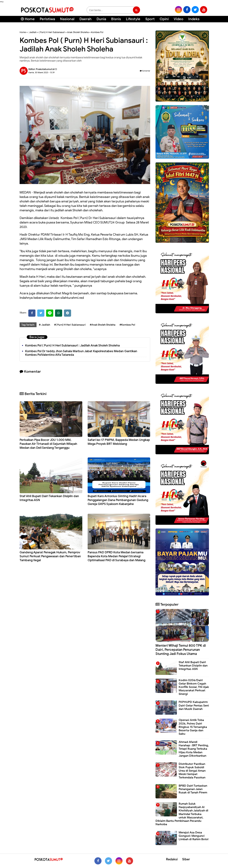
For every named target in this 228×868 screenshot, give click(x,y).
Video (178, 19)
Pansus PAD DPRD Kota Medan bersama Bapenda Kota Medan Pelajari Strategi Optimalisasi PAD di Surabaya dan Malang (116, 556)
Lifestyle (133, 19)
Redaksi (172, 859)
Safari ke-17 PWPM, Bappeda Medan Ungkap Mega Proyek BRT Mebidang (119, 442)
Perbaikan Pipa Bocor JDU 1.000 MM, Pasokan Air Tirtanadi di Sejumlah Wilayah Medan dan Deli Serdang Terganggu (48, 444)
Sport (150, 19)
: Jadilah (32, 32)
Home (28, 19)
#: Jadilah (44, 325)
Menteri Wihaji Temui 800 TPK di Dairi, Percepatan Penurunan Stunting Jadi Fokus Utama (181, 650)
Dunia (101, 19)
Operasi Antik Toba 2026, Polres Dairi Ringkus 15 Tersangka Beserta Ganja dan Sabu (193, 727)
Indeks (194, 19)
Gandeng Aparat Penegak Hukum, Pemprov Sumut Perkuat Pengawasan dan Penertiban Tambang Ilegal (50, 556)
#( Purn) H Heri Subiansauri (70, 325)
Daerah (85, 19)
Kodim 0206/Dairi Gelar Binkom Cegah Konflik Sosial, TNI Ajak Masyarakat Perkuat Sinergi (194, 687)
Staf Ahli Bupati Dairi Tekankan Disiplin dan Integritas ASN (193, 666)
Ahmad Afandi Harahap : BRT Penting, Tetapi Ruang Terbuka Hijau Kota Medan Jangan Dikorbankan (194, 749)
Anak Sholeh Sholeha (78, 32)
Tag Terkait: (28, 325)
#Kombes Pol (127, 325)
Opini (164, 19)
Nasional (67, 19)
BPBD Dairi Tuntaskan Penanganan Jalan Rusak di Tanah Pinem (193, 789)
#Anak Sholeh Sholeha (103, 325)
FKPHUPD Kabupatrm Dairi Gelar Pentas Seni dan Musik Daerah (194, 705)
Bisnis (116, 19)
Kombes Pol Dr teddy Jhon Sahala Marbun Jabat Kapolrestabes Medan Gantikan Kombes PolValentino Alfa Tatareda (81, 353)
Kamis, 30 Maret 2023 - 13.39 (42, 72)
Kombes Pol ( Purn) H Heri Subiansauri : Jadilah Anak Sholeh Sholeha (72, 345)
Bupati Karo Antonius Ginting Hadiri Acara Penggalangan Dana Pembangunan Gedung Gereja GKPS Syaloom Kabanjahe (118, 500)
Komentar (145, 71)
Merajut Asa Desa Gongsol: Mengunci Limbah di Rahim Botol (194, 836)
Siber (186, 859)
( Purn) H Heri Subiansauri (52, 32)
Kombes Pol (97, 32)
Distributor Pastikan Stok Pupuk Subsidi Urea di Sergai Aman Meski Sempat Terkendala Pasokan (192, 771)
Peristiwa (47, 19)
